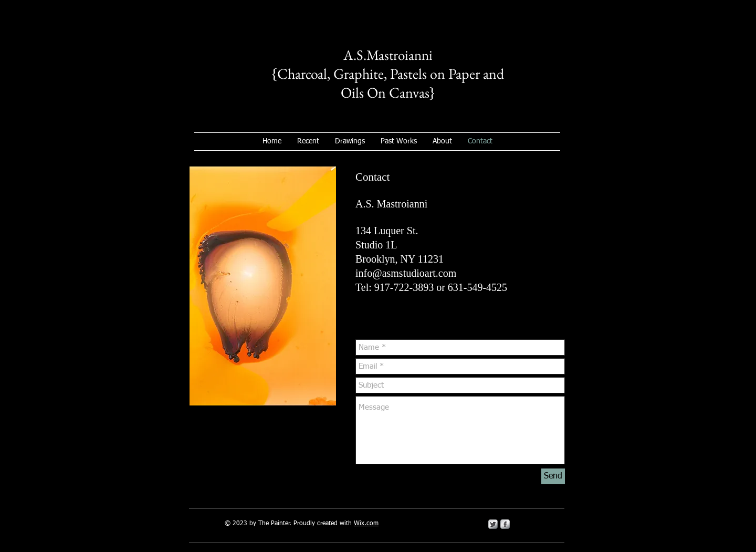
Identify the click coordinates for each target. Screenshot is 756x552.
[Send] (553, 476)
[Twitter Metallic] (493, 524)
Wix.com (366, 524)
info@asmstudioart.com (406, 273)
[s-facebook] (505, 524)
